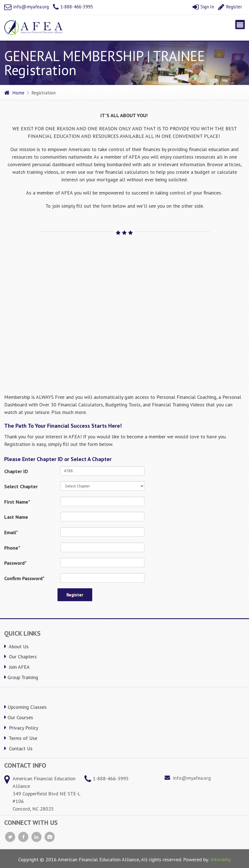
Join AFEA (17, 667)
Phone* (12, 548)
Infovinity (221, 859)
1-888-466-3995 (73, 7)
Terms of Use (21, 738)
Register (230, 7)
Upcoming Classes (25, 707)
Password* (15, 563)
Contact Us (18, 748)
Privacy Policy (21, 728)
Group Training (21, 677)
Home (14, 93)
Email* (11, 532)
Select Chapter (21, 486)
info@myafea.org (26, 7)
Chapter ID (16, 471)
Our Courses (19, 717)
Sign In (203, 7)
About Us (16, 646)
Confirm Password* (24, 578)
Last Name (16, 517)
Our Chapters (20, 657)
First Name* (17, 502)
